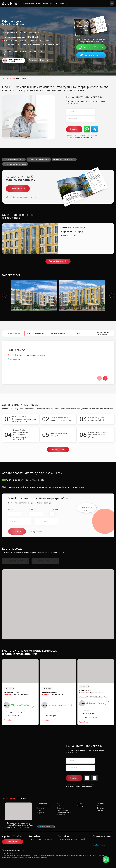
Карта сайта (42, 813)
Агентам (44, 60)
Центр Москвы (9, 688)
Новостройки (63, 810)
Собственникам (43, 806)
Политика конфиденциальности (13, 850)
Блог (39, 810)
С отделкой (54, 510)
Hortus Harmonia (86, 691)
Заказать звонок (13, 842)
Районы (60, 806)
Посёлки (100, 808)
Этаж (31, 510)
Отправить (74, 129)
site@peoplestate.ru (100, 845)
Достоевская (62, 3)
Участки (100, 810)
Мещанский (28, 3)
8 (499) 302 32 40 (13, 837)
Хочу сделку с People (58, 450)
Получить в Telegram (91, 55)
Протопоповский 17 (49, 692)
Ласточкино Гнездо (12, 692)
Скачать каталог (18, 189)
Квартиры (61, 808)
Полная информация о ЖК (58, 261)
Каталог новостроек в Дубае (14, 159)
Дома (99, 806)
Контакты (41, 808)
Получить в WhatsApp (91, 47)
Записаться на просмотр (45, 561)
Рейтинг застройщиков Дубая (64, 159)
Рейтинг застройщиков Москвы (15, 164)
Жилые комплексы (64, 813)
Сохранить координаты (16, 561)
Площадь (11, 510)
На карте (33, 60)
